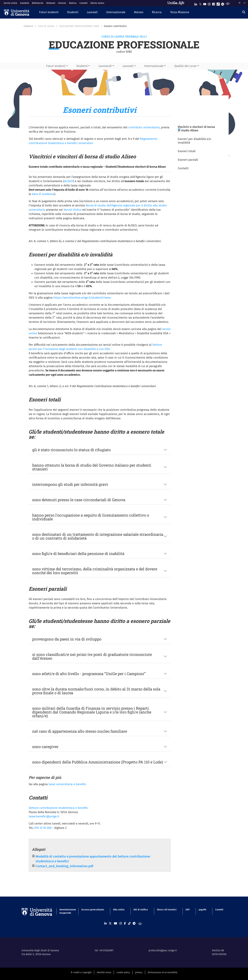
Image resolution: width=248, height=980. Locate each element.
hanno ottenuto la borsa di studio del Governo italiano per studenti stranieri (92, 467)
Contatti (83, 3)
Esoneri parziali (188, 160)
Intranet (62, 3)
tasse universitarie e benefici (67, 784)
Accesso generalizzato (93, 910)
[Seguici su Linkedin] (196, 3)
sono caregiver (45, 747)
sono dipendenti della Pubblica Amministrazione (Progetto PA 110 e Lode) (98, 762)
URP (188, 910)
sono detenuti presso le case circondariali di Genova (79, 500)
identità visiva (104, 972)
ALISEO (69, 181)
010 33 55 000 (43, 828)
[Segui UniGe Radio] (228, 3)
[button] (49, 12)
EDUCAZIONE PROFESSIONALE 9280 (79, 26)
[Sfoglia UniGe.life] (177, 3)
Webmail (51, 3)
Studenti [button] (82, 66)
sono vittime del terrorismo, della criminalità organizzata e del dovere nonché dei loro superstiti (95, 571)
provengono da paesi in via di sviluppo (67, 639)
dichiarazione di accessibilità (162, 972)
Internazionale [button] (154, 66)
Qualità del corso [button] (185, 66)
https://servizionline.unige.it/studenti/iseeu (82, 298)
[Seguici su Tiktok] (218, 3)
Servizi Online (73, 210)
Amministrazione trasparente (66, 911)
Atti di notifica (141, 910)
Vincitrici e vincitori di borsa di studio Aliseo (196, 129)
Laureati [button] (128, 66)
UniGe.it (28, 26)
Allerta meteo (97, 3)
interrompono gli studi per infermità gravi (70, 484)
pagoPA (202, 910)
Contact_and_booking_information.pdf (64, 866)
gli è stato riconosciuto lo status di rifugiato (71, 450)
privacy (139, 972)
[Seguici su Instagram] (209, 3)
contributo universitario (144, 127)
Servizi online (10, 3)
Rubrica (73, 3)
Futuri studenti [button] (56, 66)
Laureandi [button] (105, 66)
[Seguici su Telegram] (223, 3)
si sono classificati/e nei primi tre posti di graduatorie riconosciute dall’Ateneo (92, 656)
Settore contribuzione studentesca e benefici (58, 808)
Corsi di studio (46, 26)
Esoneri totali (187, 151)
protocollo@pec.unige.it (163, 950)
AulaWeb (25, 3)
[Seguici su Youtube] (205, 3)
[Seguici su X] (200, 3)
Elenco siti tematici (167, 910)
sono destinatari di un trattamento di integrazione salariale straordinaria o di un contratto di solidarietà (98, 536)
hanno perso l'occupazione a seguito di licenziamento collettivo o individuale (91, 517)
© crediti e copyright (81, 972)
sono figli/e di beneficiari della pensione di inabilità (78, 554)
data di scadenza (43, 194)
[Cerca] (244, 12)
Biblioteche (38, 3)
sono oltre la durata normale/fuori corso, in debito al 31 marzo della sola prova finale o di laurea (96, 691)
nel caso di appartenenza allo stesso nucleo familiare (80, 731)
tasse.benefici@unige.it (44, 816)
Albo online (119, 910)
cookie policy (123, 972)
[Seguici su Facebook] (214, 3)
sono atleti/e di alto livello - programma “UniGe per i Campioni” (89, 674)
